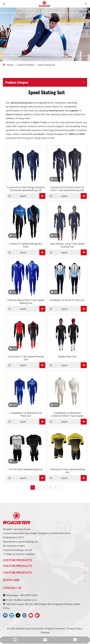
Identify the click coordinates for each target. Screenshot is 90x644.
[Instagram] (24, 615)
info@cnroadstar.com (25, 600)
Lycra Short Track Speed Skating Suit (26, 358)
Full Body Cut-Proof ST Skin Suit (67, 300)
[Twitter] (18, 615)
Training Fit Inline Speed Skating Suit (67, 471)
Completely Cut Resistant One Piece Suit (26, 414)
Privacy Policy (74, 629)
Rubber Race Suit (67, 356)
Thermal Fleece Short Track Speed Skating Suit (26, 302)
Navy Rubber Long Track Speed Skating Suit (67, 245)
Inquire (16, 196)
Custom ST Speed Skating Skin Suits (26, 245)
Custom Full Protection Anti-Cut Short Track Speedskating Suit (67, 189)
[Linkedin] (12, 615)
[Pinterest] (37, 615)
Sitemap (45, 632)
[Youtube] (31, 615)
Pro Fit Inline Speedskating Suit (26, 469)
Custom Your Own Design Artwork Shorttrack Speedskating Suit (26, 189)
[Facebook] (5, 615)
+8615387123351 (29, 595)
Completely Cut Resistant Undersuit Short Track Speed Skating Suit (67, 414)
